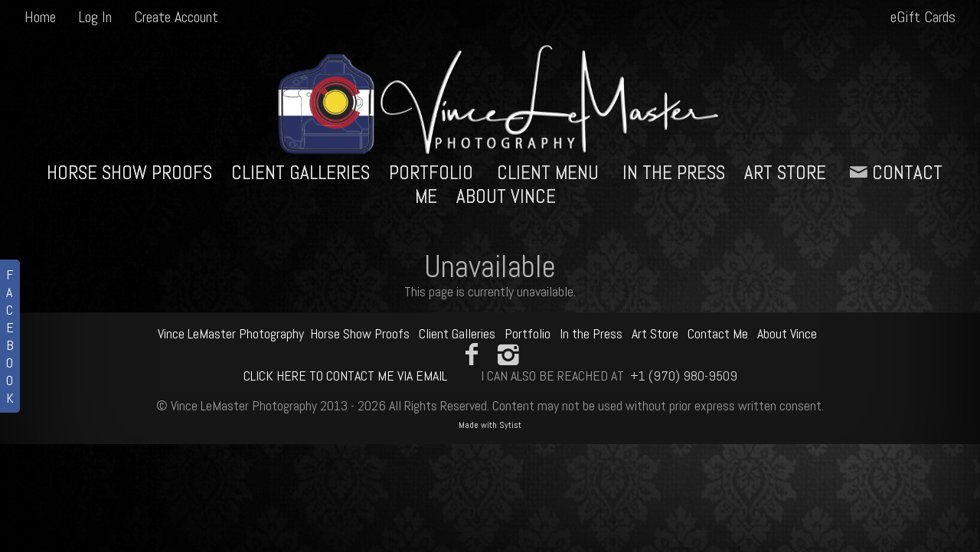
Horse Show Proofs (129, 173)
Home (40, 17)
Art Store (785, 173)
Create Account (176, 17)
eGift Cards (923, 17)
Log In (95, 17)
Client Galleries (301, 173)
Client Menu (548, 173)
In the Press (674, 173)
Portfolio (431, 173)
